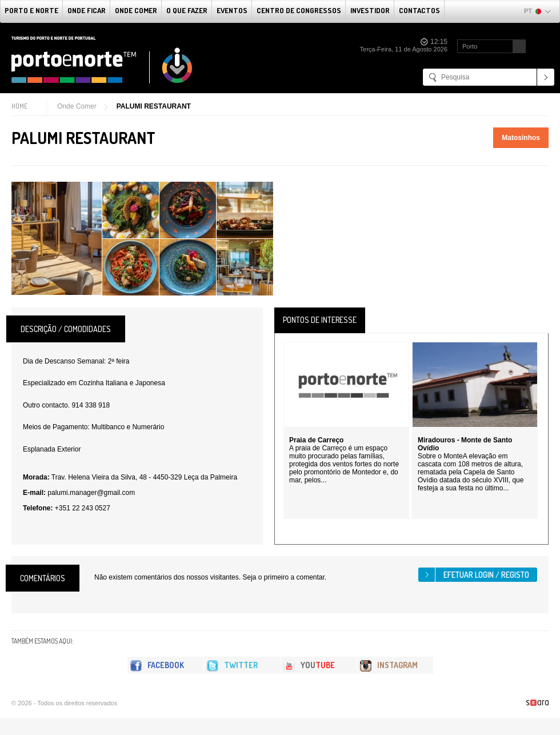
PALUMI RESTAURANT (154, 106)
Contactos (419, 10)
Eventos (232, 10)
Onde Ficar (87, 10)
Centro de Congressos (299, 10)
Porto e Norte (31, 10)
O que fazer (187, 10)
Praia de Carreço (316, 440)
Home (19, 106)
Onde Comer (136, 10)
